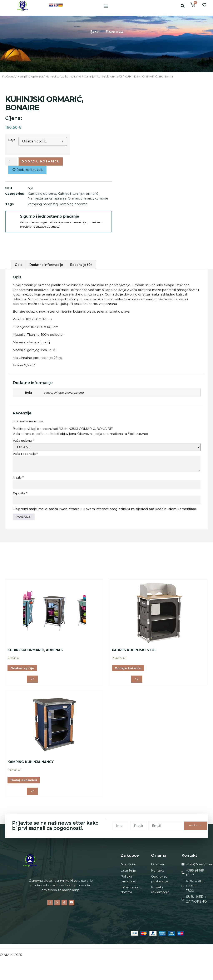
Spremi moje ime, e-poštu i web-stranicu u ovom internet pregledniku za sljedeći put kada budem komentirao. (106, 507)
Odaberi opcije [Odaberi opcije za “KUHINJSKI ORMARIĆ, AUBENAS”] (23, 666)
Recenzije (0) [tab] (81, 262)
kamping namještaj (43, 205)
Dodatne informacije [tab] (46, 262)
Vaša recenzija (25, 451)
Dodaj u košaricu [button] (129, 666)
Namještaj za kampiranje (63, 76)
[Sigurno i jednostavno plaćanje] (12, 219)
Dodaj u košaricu (42, 161)
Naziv (18, 475)
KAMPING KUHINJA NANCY (31, 761)
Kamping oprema (30, 76)
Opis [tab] (19, 262)
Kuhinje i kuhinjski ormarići (103, 76)
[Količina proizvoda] (11, 162)
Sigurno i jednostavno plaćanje (49, 217)
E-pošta (20, 491)
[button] (106, 6)
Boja (12, 140)
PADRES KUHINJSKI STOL (134, 648)
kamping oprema (73, 205)
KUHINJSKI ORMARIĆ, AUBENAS (35, 648)
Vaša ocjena (23, 438)
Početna (8, 76)
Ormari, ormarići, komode (88, 199)
